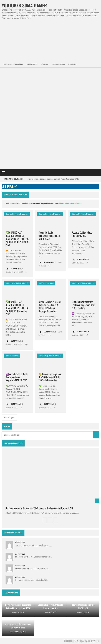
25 (49, 237)
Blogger (96, 546)
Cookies (45, 65)
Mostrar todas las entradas (70, 105)
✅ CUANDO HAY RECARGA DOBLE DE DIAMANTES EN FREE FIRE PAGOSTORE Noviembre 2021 (17, 210)
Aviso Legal (28, 641)
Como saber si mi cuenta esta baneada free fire (56, 584)
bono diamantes (12, 257)
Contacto (72, 65)
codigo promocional (12, 584)
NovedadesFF (10, 569)
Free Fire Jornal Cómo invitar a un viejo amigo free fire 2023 (55, 564)
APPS (6, 562)
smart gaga (9, 598)
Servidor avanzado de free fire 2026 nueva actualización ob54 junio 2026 (39, 410)
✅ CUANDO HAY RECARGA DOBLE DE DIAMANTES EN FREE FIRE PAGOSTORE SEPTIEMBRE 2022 (17, 140)
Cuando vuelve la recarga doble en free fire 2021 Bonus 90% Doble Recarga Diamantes (50, 208)
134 (26, 246)
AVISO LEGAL (32, 65)
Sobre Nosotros (58, 65)
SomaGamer (9, 577)
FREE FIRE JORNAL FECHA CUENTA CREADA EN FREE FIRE (55, 603)
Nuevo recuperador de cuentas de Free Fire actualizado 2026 (53, 81)
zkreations (86, 546)
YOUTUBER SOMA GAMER (24, 5)
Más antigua (9, 319)
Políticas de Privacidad (13, 65)
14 (49, 167)
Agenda (17, 562)
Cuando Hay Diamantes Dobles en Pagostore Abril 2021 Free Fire (83, 206)
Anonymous (20, 444)
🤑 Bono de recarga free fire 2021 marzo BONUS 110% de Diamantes (50, 279)
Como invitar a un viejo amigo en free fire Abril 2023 (55, 623)
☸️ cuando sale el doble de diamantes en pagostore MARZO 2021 (17, 279)
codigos (7, 591)
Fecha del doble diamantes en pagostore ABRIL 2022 (49, 137)
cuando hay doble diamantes (17, 116)
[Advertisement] (50, 39)
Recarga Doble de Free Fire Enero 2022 (82, 136)
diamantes (20, 591)
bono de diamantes (46, 185)
